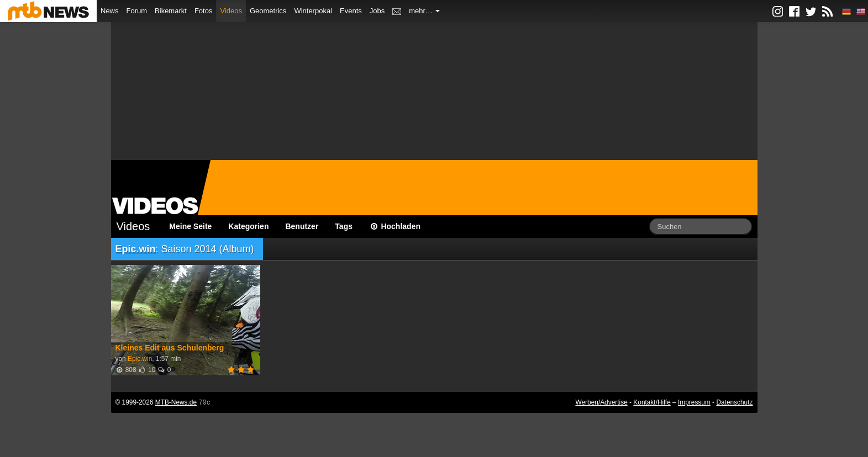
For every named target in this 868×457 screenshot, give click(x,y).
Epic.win (136, 249)
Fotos (204, 11)
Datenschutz (734, 402)
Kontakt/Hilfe (652, 402)
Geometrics (268, 11)
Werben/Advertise (601, 402)
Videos (231, 11)
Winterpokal (313, 11)
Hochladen (395, 226)
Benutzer (302, 226)
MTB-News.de (176, 402)
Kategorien (248, 226)
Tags (344, 226)
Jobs (377, 11)
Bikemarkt (171, 11)
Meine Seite (190, 226)
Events (351, 11)
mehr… (424, 11)
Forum (137, 11)
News (110, 11)
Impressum (694, 402)
